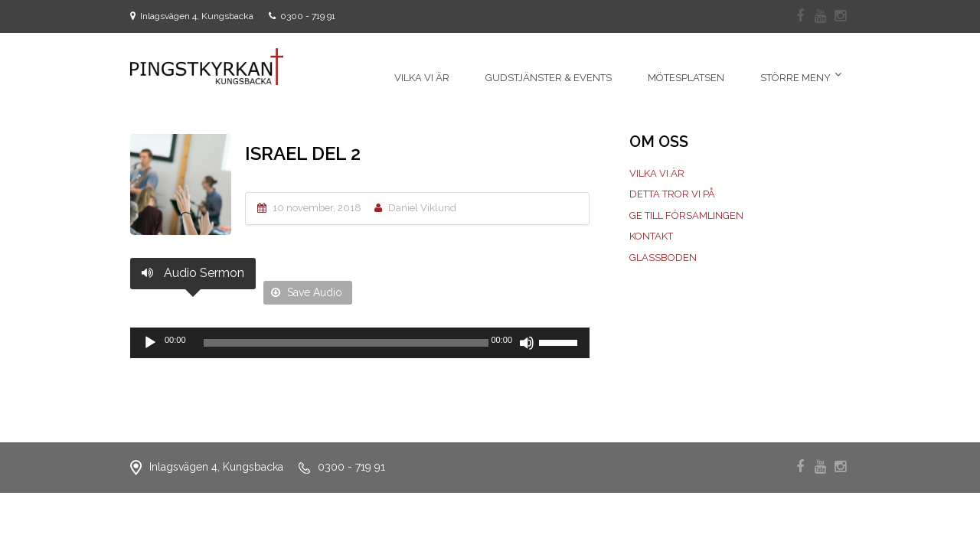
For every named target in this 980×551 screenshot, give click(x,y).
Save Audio (307, 292)
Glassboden (663, 258)
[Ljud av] (527, 343)
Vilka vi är (657, 173)
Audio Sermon (193, 273)
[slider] (346, 343)
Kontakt (651, 236)
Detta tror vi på (672, 194)
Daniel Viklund (422, 208)
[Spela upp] (150, 343)
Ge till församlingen (686, 215)
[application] (360, 343)
